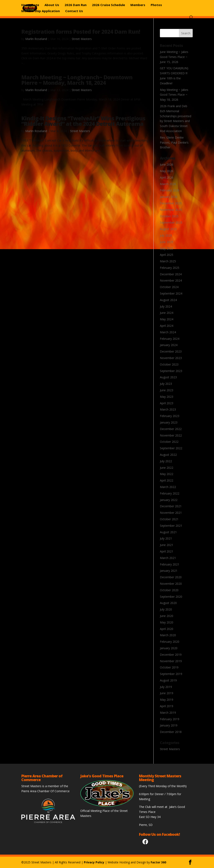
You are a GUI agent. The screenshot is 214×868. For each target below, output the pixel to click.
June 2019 (167, 693)
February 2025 (170, 268)
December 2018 (171, 732)
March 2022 (168, 487)
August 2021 (168, 532)
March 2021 (168, 558)
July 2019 (166, 687)
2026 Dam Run (76, 5)
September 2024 (171, 293)
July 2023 (166, 384)
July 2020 (166, 609)
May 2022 (167, 474)
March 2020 (168, 635)
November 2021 (171, 513)
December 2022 (171, 429)
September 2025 (171, 222)
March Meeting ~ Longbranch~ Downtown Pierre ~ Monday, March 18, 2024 (77, 80)
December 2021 (171, 506)
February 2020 (170, 642)
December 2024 (171, 274)
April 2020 (167, 629)
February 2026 (170, 190)
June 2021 (167, 545)
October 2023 (169, 364)
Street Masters (82, 39)
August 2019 (168, 680)
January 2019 (169, 725)
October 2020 (169, 590)
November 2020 (171, 584)
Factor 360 (158, 862)
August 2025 (168, 229)
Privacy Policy (94, 862)
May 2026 (167, 171)
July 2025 (166, 235)
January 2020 (169, 648)
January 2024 (169, 345)
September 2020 (171, 597)
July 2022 (166, 461)
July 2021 (166, 538)
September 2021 (171, 526)
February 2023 (170, 416)
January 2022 (169, 500)
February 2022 (170, 493)
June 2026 (167, 164)
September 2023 (171, 371)
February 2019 (170, 719)
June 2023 (167, 390)
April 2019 (167, 706)
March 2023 (168, 409)
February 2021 (170, 564)
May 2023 (167, 397)
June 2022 (167, 468)
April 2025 (167, 255)
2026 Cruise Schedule (108, 5)
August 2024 (168, 300)
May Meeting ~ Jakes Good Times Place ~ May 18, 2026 (174, 95)
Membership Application (41, 11)
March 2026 (168, 184)
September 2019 (171, 674)
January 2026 (169, 197)
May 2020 (167, 622)
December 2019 (171, 655)
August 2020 (168, 603)
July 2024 (166, 306)
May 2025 (167, 248)
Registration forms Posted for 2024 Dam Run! (81, 32)
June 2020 (167, 616)
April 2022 (167, 480)
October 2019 (169, 667)
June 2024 (167, 313)
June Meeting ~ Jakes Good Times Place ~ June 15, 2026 (174, 57)
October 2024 (169, 287)
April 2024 (167, 326)
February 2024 (170, 339)
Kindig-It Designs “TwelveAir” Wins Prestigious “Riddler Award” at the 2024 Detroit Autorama (83, 121)
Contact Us (74, 11)
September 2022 (171, 448)
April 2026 (167, 177)
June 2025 (167, 242)
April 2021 (167, 551)
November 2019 (171, 661)
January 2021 (169, 571)
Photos (156, 5)
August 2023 (168, 377)
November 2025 (171, 210)
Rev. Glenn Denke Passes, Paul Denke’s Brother (174, 142)
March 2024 (168, 332)
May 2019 (167, 700)
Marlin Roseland (36, 39)
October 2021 (169, 519)
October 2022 (169, 442)
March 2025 (168, 261)
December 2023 (171, 351)
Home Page (30, 5)
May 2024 (167, 319)
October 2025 (169, 216)
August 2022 (168, 455)
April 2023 (167, 403)
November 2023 (171, 358)
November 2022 (171, 435)
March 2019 (168, 713)
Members (138, 5)
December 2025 (171, 203)
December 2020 (171, 577)
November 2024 (171, 280)
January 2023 (169, 422)
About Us (52, 5)
